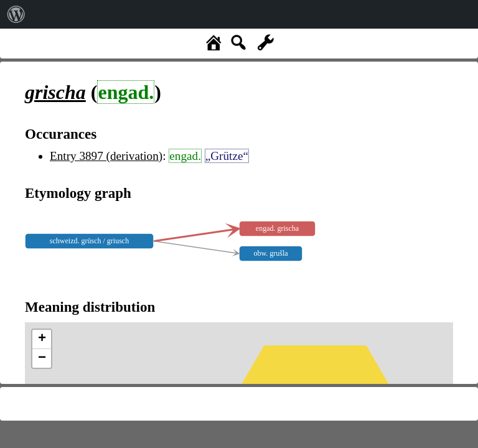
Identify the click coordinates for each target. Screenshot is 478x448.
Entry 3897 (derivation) (106, 156)
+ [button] (42, 339)
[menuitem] (16, 14)
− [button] (42, 358)
